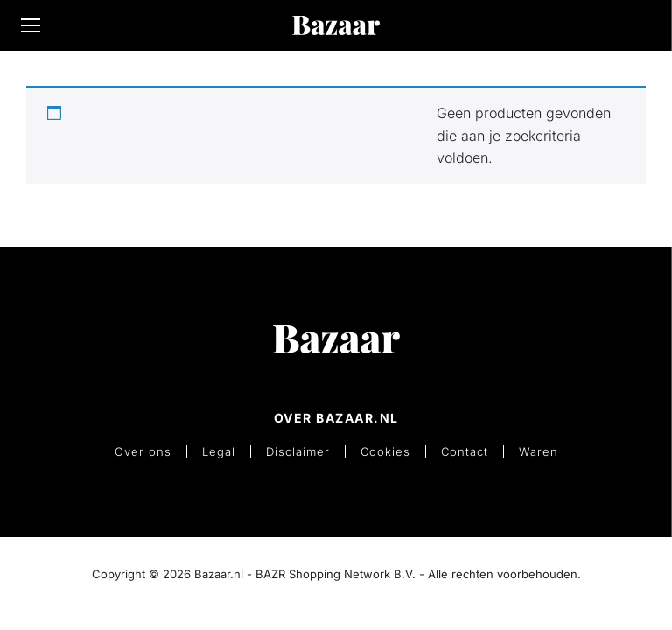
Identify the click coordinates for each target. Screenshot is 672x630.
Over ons (147, 451)
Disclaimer (299, 451)
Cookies (385, 451)
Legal (221, 451)
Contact (462, 451)
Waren (534, 451)
